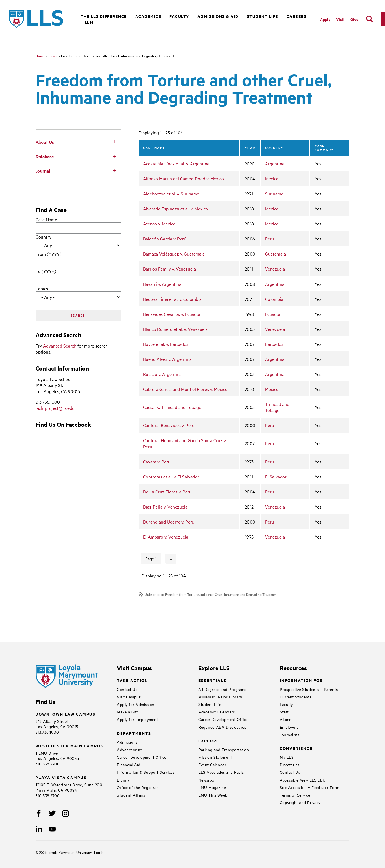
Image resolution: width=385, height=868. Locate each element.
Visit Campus (129, 697)
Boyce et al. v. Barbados (166, 344)
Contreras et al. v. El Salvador (171, 477)
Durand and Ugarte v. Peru (169, 522)
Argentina (275, 163)
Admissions (127, 742)
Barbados (274, 344)
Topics (53, 56)
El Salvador (276, 477)
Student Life (210, 704)
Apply (325, 19)
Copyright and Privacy (300, 802)
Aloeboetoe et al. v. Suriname (171, 194)
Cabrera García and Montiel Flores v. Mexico (185, 389)
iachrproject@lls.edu (55, 408)
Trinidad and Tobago (277, 407)
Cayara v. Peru (157, 462)
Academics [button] (148, 16)
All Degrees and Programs (222, 689)
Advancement (129, 749)
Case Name (46, 219)
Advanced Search (60, 346)
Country (43, 237)
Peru (270, 239)
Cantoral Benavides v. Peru (169, 425)
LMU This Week (213, 795)
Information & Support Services (146, 772)
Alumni (286, 719)
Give (354, 19)
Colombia (274, 299)
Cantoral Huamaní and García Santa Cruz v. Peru (185, 443)
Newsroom (208, 780)
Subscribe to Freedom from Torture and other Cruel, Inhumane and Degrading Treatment (212, 594)
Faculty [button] (179, 16)
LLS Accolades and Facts (221, 772)
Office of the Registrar (137, 787)
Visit (340, 19)
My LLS (287, 757)
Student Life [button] (263, 16)
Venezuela (275, 269)
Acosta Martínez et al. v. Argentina (176, 163)
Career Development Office (142, 757)
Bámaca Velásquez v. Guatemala (174, 254)
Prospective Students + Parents (309, 689)
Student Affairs (131, 795)
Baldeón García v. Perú (165, 239)
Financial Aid (129, 764)
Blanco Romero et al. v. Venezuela (175, 329)
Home (40, 56)
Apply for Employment (137, 719)
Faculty (286, 704)
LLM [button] (89, 22)
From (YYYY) (48, 254)
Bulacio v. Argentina (162, 374)
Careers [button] (297, 16)
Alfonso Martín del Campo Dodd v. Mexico (183, 178)
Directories (290, 764)
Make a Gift (127, 712)
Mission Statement (215, 757)
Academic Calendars (217, 712)
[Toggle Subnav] (114, 142)
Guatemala (275, 254)
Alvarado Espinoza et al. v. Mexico (176, 209)
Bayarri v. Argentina (162, 284)
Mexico (272, 178)
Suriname (274, 194)
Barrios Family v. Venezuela (169, 269)
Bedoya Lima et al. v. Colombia (172, 299)
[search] (369, 19)
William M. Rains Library (220, 697)
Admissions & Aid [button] (218, 16)
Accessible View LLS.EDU (303, 780)
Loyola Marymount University (66, 852)
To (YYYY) (46, 271)
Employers (289, 727)
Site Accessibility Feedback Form (309, 787)
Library (123, 780)
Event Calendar (212, 764)
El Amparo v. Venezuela (166, 537)
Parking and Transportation (224, 749)
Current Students (296, 697)
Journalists (290, 734)
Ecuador (273, 314)
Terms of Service (295, 795)
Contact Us (127, 689)
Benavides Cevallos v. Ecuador (172, 314)
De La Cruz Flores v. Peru (167, 492)
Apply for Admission (136, 704)
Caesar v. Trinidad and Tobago (172, 407)
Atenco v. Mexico (159, 224)
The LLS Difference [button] (104, 16)
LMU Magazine (212, 787)
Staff (284, 712)
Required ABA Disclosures (222, 727)
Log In (99, 852)
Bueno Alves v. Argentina (167, 359)
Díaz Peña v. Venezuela (165, 507)
